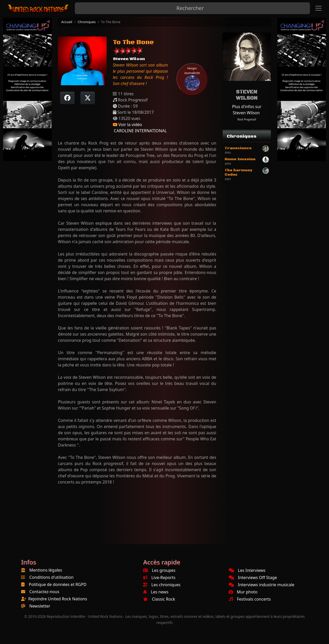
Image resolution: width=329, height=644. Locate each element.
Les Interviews (247, 570)
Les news (156, 592)
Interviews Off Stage (253, 577)
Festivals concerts (250, 599)
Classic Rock (159, 599)
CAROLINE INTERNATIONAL (140, 131)
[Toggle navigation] (318, 8)
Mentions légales (46, 570)
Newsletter (40, 606)
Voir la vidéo (127, 125)
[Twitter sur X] (88, 98)
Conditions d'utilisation (51, 577)
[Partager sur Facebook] (67, 98)
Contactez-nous (44, 592)
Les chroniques (162, 585)
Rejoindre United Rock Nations (58, 599)
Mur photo (243, 592)
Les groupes (159, 570)
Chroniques (87, 22)
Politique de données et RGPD (58, 584)
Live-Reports (159, 577)
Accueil (67, 22)
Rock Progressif (247, 119)
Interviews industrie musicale (262, 585)
